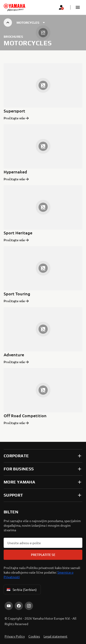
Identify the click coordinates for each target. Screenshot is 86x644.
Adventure (14, 355)
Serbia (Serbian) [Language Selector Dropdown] (21, 589)
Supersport (14, 111)
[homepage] (14, 7)
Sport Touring (17, 294)
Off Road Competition (25, 415)
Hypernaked (15, 172)
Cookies (34, 636)
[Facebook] (19, 606)
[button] (78, 7)
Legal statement (55, 636)
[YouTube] (9, 606)
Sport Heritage (18, 233)
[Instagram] (29, 606)
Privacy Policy (15, 636)
